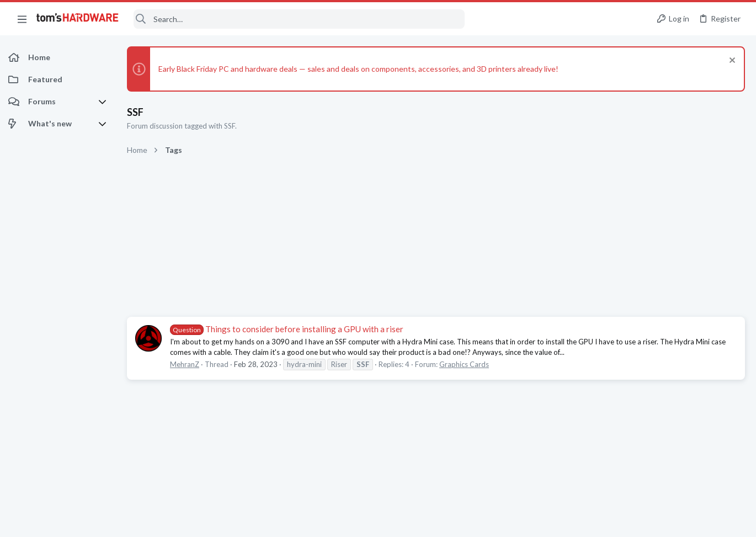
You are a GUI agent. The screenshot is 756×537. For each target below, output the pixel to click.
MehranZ (185, 364)
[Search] (299, 19)
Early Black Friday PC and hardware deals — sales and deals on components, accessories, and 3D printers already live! (358, 69)
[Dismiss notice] (731, 62)
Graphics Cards (464, 364)
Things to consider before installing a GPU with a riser (287, 329)
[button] (22, 19)
